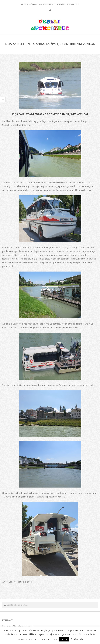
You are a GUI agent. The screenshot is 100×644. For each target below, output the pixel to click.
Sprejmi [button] (64, 639)
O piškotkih (77, 639)
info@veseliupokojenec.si (21, 626)
